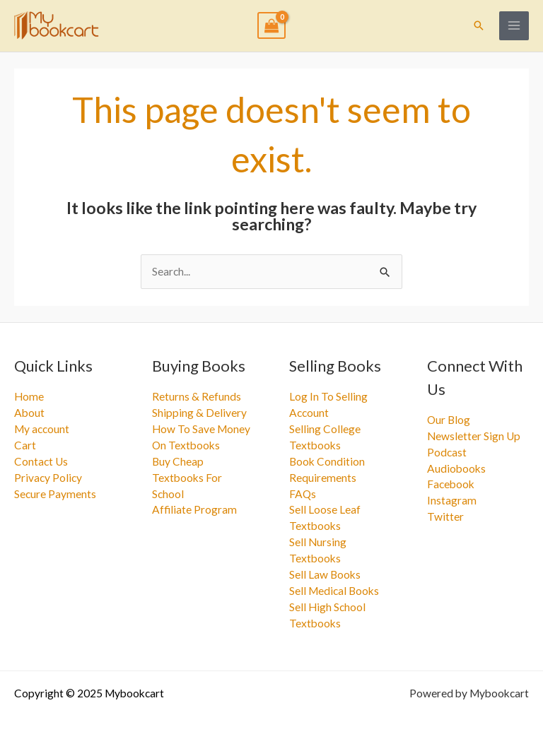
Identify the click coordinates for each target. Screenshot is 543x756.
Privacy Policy (48, 478)
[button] (479, 25)
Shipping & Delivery (199, 413)
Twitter (445, 516)
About (29, 413)
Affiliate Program (194, 509)
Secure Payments (55, 494)
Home (29, 396)
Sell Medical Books (334, 591)
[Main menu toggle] (514, 26)
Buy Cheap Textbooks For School (187, 478)
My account (42, 429)
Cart (25, 445)
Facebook (451, 484)
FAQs (303, 494)
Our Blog (449, 420)
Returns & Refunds (197, 396)
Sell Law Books (325, 574)
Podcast (447, 452)
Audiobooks (456, 468)
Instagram (452, 500)
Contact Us (41, 461)
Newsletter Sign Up (474, 436)
